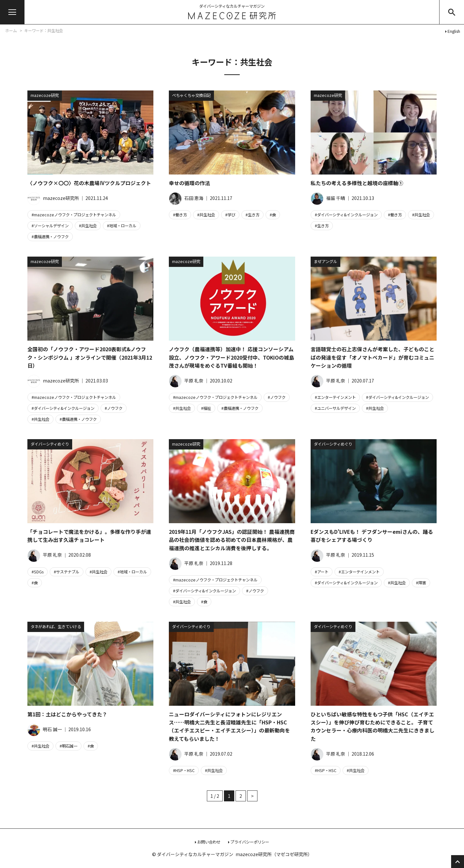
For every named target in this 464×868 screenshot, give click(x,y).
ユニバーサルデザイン (336, 408)
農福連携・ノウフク (51, 237)
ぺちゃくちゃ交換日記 (191, 95)
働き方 (181, 215)
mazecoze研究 (45, 95)
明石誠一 (70, 746)
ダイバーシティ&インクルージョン (347, 215)
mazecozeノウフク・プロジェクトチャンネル (75, 215)
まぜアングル (325, 261)
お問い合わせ (209, 842)
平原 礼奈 (186, 381)
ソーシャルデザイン (51, 226)
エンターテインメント (336, 397)
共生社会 (89, 226)
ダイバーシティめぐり (50, 444)
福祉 (207, 408)
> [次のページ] (252, 796)
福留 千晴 (328, 198)
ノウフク (115, 408)
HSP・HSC (185, 770)
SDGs (39, 572)
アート (323, 572)
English (454, 31)
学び (231, 215)
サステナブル (68, 572)
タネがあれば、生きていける (56, 627)
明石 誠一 (45, 729)
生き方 (254, 215)
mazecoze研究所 (53, 198)
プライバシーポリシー (250, 842)
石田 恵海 (186, 198)
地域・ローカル (123, 226)
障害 (422, 583)
